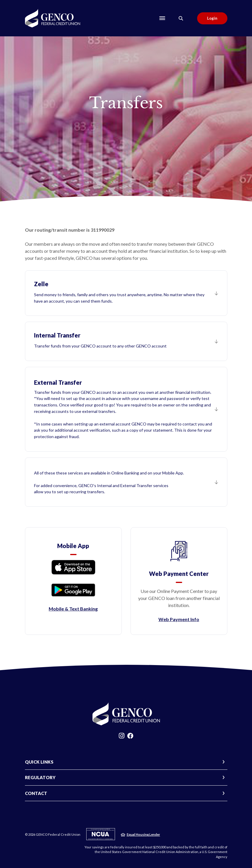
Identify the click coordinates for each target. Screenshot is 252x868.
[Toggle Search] (181, 18)
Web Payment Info (179, 619)
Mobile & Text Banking (73, 609)
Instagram (122, 737)
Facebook (130, 737)
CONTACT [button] (36, 793)
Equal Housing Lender (143, 834)
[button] (126, 293)
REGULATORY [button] (40, 777)
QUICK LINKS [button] (39, 762)
